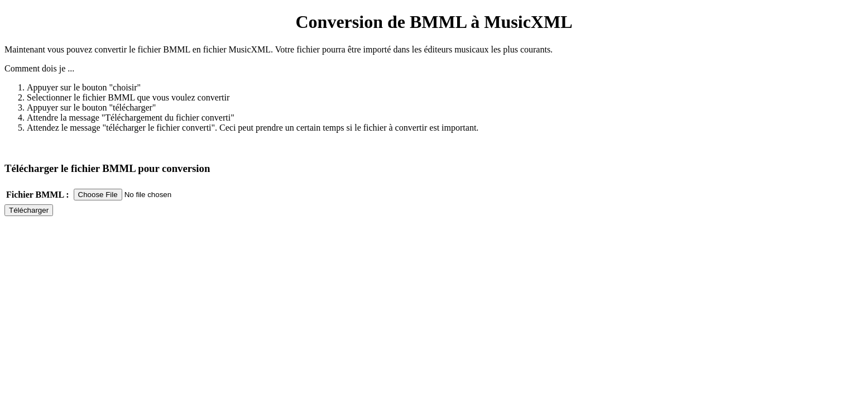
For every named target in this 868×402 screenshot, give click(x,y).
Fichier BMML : (38, 195)
